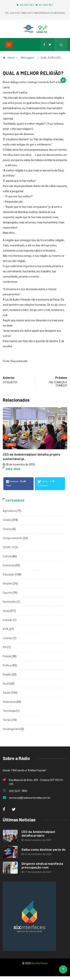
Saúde (7, 693)
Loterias (8, 638)
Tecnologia (9, 711)
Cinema (7, 529)
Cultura (7, 556)
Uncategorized (11, 729)
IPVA (6, 629)
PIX (5, 647)
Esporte (7, 593)
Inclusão (8, 620)
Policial (7, 656)
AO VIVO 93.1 (44, 5)
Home (11, 58)
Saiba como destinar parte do (43, 849)
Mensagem (27, 58)
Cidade (7, 520)
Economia (9, 565)
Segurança (9, 702)
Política (7, 665)
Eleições (8, 584)
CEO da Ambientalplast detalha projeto (38, 833)
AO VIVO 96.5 (26, 5)
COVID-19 (8, 547)
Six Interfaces (40, 963)
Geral (11, 445)
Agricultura (9, 511)
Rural (6, 684)
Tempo (7, 720)
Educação (9, 574)
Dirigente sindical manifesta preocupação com (42, 865)
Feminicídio (9, 602)
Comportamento (13, 538)
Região (7, 674)
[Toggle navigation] (9, 45)
